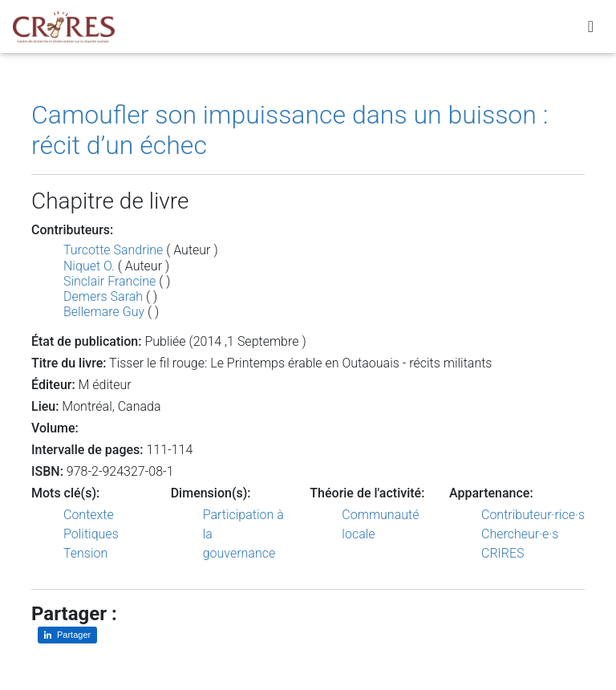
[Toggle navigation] (591, 30)
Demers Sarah (103, 296)
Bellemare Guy (104, 312)
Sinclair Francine (109, 281)
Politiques (91, 534)
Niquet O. (89, 266)
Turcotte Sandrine (113, 250)
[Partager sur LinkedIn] (67, 635)
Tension (85, 553)
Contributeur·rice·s (533, 515)
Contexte (89, 515)
